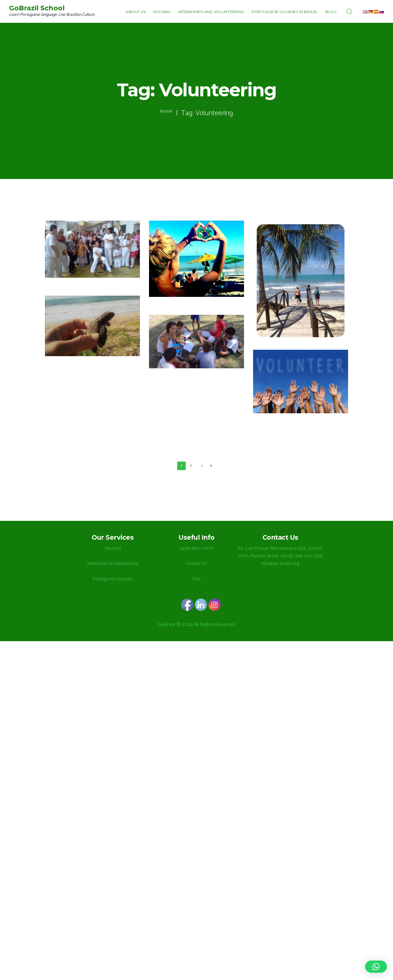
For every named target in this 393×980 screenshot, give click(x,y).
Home (166, 113)
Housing (113, 549)
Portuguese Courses (113, 580)
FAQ (196, 580)
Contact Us (196, 564)
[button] (376, 967)
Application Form (196, 549)
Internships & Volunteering (113, 564)
